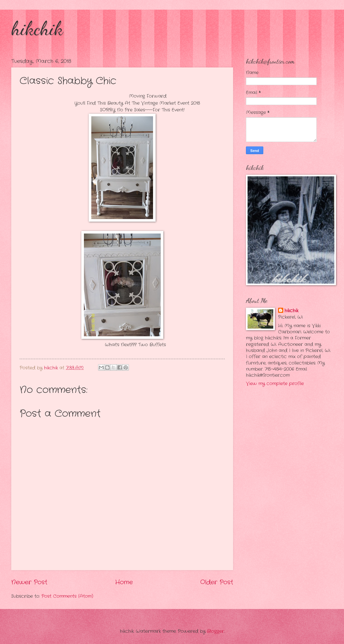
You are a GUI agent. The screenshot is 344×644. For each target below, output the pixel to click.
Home (124, 582)
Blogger (216, 631)
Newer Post (29, 582)
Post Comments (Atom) (67, 596)
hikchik (37, 28)
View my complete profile (275, 384)
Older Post (217, 582)
